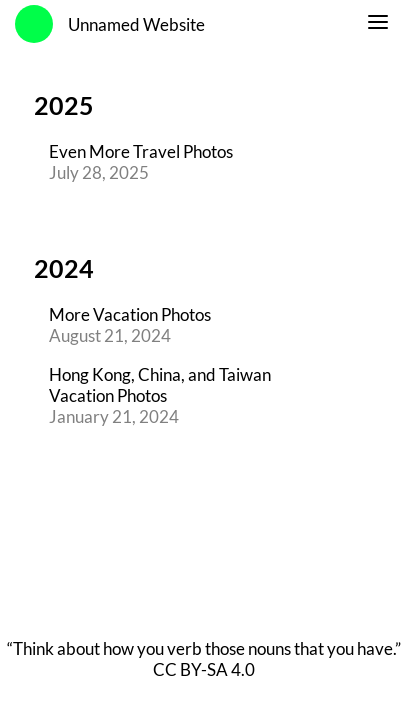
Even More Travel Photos (141, 151)
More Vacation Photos (130, 314)
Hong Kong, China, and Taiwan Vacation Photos (160, 385)
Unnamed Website (136, 24)
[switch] (378, 25)
